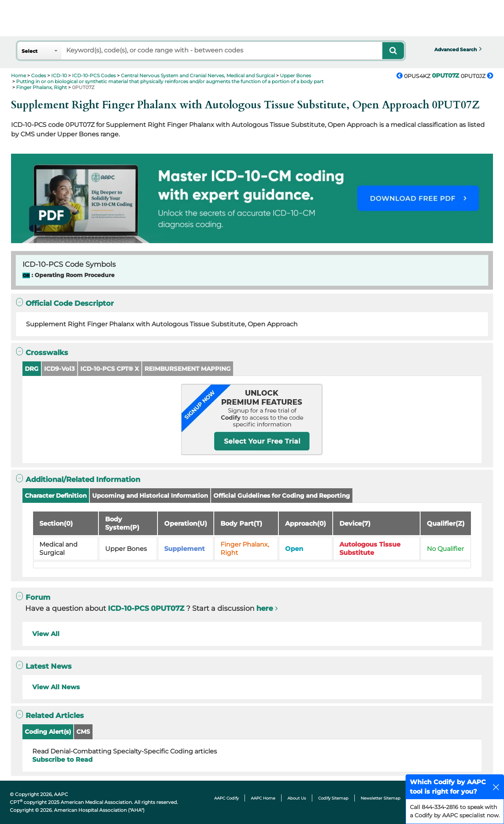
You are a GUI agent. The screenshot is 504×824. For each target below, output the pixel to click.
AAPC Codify (226, 798)
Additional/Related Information (78, 479)
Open (294, 549)
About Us (297, 798)
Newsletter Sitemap (381, 798)
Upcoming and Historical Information (150, 496)
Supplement (184, 549)
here (265, 608)
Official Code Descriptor (65, 303)
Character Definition (56, 496)
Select (30, 51)
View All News (56, 687)
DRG (32, 369)
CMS (83, 732)
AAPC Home (263, 798)
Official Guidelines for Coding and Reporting (282, 496)
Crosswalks (42, 352)
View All (46, 634)
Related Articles (50, 715)
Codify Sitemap (333, 798)
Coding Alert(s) (48, 732)
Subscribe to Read (62, 760)
